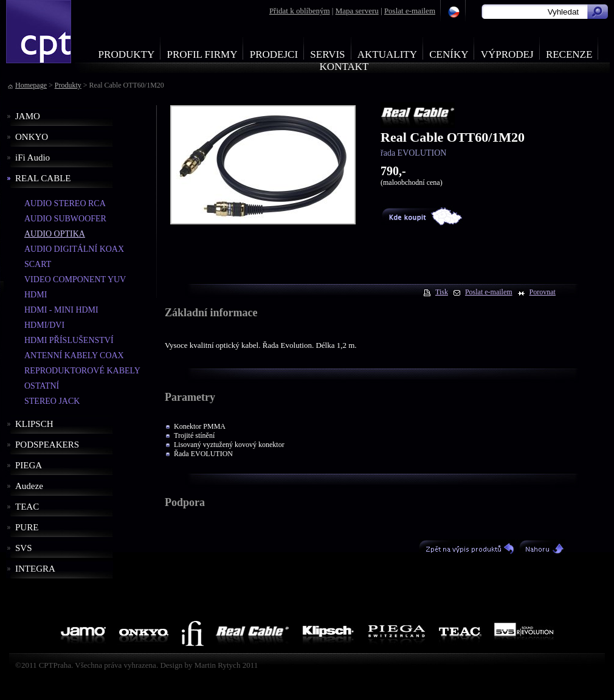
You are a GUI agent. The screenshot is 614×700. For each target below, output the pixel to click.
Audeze (29, 486)
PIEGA (29, 465)
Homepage (31, 85)
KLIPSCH (34, 424)
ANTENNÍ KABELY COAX (74, 355)
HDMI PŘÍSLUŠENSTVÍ (69, 340)
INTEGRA (35, 569)
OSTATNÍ (42, 386)
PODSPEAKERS (47, 445)
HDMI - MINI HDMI (61, 310)
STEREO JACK (52, 401)
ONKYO (32, 137)
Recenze (569, 54)
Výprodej (507, 54)
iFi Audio (33, 158)
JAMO (28, 116)
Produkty (127, 54)
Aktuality (387, 54)
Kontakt (344, 67)
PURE (27, 527)
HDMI (36, 295)
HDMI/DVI (44, 325)
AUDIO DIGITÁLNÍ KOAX (74, 249)
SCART (38, 264)
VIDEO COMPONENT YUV (75, 279)
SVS (24, 548)
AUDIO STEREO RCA (65, 203)
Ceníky (449, 54)
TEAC (27, 507)
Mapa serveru (357, 11)
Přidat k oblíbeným (300, 11)
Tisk (442, 292)
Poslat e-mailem (410, 11)
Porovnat (543, 292)
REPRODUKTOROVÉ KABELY (82, 371)
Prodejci (274, 54)
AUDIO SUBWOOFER (65, 219)
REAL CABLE (43, 178)
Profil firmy (202, 54)
